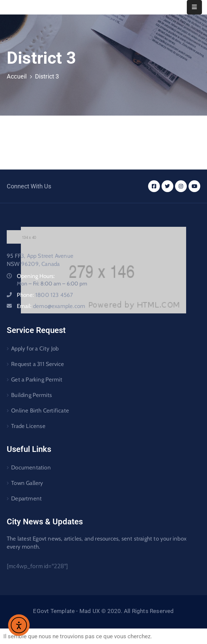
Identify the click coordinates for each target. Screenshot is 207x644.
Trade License (28, 426)
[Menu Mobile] (194, 7)
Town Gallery (27, 483)
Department (26, 498)
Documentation (31, 467)
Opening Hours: (36, 276)
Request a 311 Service (38, 364)
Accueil (17, 76)
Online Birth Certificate (40, 410)
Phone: (45, 295)
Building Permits (31, 395)
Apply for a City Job (35, 348)
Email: (51, 306)
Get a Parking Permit (37, 379)
